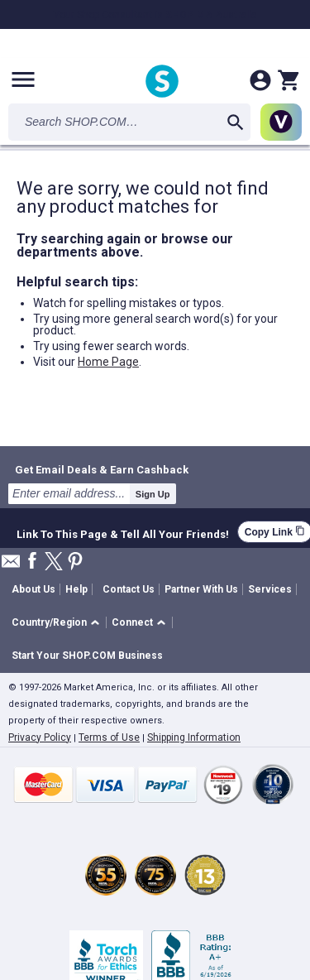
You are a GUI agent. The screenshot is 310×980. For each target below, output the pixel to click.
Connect (132, 622)
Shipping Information (194, 737)
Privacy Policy (40, 737)
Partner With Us (201, 589)
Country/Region (49, 622)
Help (76, 589)
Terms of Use (109, 737)
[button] (58, 623)
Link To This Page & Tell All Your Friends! (123, 532)
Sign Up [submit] (153, 494)
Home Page (108, 362)
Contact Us (129, 589)
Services (270, 589)
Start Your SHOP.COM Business (87, 656)
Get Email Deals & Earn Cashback (102, 469)
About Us (33, 589)
